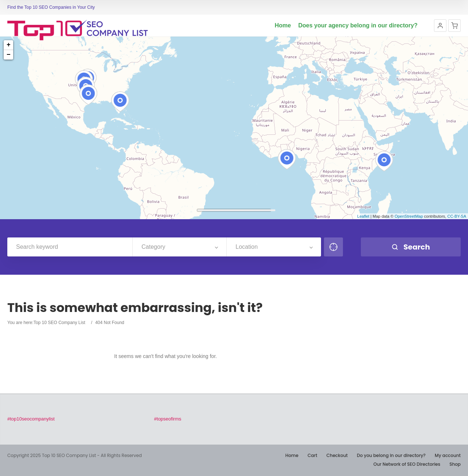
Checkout (337, 455)
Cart (312, 455)
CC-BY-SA (457, 216)
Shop (455, 464)
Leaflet (363, 216)
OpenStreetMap (409, 216)
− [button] (9, 55)
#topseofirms (167, 419)
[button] (440, 26)
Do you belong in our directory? (391, 455)
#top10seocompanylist (31, 419)
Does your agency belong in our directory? (358, 25)
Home (283, 25)
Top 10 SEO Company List (59, 323)
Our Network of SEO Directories (407, 464)
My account (448, 455)
